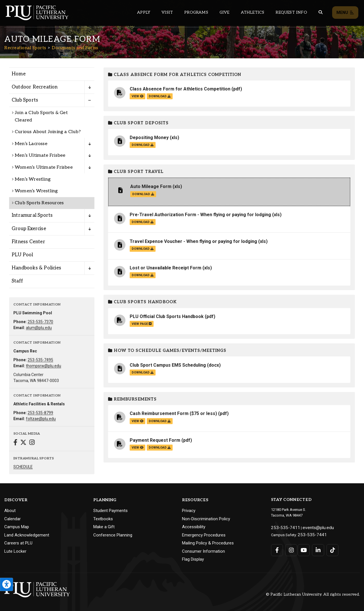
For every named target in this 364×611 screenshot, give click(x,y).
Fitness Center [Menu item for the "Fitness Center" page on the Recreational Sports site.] (28, 242)
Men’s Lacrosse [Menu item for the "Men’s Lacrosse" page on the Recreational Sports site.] (31, 144)
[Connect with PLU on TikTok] (329, 548)
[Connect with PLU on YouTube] (303, 548)
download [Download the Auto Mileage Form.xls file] (143, 194)
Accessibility (194, 527)
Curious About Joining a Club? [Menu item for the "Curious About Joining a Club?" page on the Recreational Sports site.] (48, 132)
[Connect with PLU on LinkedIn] (316, 548)
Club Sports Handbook (142, 302)
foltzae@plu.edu (41, 419)
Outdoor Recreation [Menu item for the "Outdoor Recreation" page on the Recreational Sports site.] (35, 87)
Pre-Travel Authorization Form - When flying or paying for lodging (200, 215)
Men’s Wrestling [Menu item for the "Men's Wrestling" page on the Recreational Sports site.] (33, 179)
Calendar (13, 519)
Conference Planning (113, 535)
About (10, 511)
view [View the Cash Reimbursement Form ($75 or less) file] (137, 421)
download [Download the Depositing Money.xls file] (143, 145)
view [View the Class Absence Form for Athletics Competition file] (137, 96)
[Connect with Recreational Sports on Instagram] (32, 443)
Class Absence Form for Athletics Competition (175, 75)
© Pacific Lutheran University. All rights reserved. (313, 594)
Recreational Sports (25, 48)
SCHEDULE (23, 467)
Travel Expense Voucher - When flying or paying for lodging (193, 241)
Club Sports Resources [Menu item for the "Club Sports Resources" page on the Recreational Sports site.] (39, 203)
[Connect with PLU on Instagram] (290, 548)
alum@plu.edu (39, 328)
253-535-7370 (40, 322)
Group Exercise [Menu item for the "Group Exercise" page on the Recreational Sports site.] (29, 229)
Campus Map (17, 527)
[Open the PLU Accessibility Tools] (7, 584)
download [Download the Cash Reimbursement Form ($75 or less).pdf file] (160, 421)
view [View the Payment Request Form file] (137, 448)
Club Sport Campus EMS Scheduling (168, 365)
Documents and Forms (75, 48)
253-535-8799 (40, 413)
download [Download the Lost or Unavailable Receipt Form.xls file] (143, 275)
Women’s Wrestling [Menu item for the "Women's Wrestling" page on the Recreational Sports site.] (36, 191)
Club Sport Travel (136, 172)
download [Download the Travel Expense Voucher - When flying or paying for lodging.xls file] (143, 249)
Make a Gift (104, 527)
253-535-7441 (309, 533)
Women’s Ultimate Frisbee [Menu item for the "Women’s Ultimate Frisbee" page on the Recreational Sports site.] (44, 167)
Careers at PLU (18, 543)
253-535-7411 (282, 527)
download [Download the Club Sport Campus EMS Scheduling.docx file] (143, 372)
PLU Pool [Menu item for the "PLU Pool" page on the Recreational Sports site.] (22, 255)
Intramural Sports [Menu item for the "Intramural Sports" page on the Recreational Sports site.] (32, 215)
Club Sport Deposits (138, 123)
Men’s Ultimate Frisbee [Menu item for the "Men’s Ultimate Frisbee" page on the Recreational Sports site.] (40, 155)
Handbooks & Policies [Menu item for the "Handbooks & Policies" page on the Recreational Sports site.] (36, 268)
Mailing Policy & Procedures (208, 543)
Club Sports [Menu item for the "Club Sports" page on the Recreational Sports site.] (25, 100)
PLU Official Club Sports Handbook (167, 316)
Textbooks (103, 519)
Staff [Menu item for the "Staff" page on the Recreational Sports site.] (17, 281)
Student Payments (110, 511)
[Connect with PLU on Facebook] (277, 548)
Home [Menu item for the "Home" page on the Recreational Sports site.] (19, 74)
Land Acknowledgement (27, 535)
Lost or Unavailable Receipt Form (166, 268)
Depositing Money (149, 138)
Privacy (189, 511)
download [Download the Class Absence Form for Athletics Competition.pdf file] (160, 96)
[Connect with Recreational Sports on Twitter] (23, 443)
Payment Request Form (155, 440)
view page (142, 324)
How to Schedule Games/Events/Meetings (167, 351)
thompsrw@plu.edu (44, 366)
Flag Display (193, 559)
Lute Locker (15, 551)
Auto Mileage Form (151, 186)
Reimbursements (132, 399)
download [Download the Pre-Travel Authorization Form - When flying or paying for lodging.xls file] (143, 222)
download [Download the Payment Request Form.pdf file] (160, 448)
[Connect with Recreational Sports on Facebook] (15, 443)
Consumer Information (203, 551)
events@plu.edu (309, 527)
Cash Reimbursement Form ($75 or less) (173, 413)
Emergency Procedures (204, 535)
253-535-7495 (40, 360)
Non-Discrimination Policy (206, 519)
